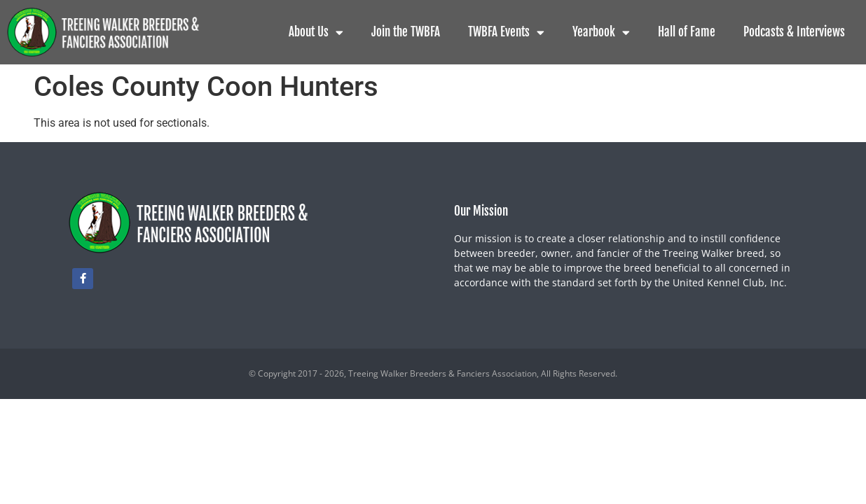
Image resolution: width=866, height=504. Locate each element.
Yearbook (601, 33)
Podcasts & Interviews (794, 32)
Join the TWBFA (406, 32)
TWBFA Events (506, 33)
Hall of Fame (687, 32)
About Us (316, 33)
